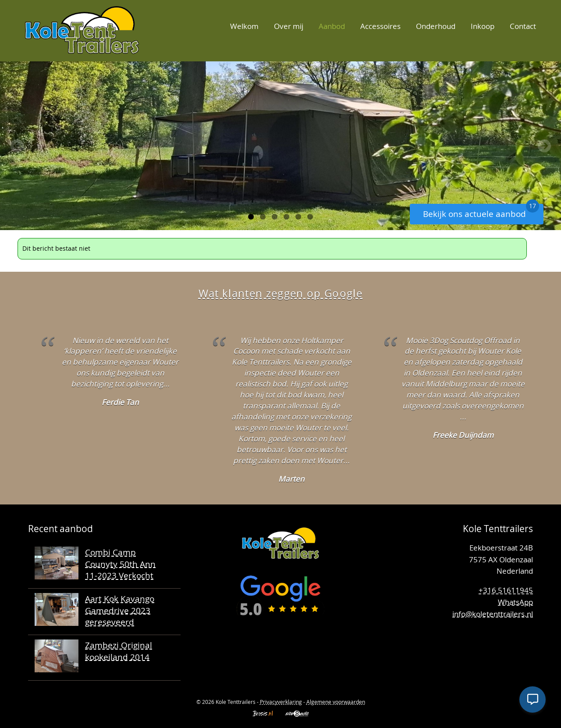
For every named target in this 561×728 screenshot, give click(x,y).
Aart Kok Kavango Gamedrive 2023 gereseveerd (120, 610)
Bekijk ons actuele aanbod (481, 211)
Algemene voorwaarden (336, 702)
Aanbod (332, 26)
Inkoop (483, 26)
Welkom (244, 26)
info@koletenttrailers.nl (493, 614)
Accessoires (380, 26)
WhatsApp (515, 602)
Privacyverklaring (281, 702)
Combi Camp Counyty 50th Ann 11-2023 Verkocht (120, 564)
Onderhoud (436, 26)
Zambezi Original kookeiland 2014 (119, 651)
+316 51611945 (506, 590)
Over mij (289, 26)
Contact (523, 26)
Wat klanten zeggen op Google (280, 293)
